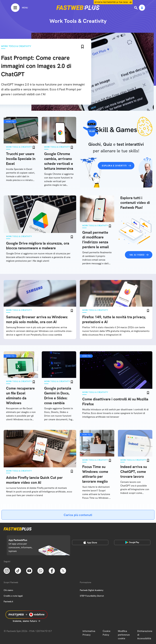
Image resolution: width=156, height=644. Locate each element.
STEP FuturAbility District (92, 596)
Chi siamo (8, 590)
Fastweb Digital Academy (92, 590)
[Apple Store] (90, 542)
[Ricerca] (136, 8)
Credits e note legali (13, 596)
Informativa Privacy (89, 633)
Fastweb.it (8, 601)
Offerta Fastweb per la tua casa (111, 2)
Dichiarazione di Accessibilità (145, 635)
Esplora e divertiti (114, 166)
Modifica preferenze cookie (124, 635)
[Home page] (78, 8)
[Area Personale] (142, 8)
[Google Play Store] (132, 542)
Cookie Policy (107, 633)
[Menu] (19, 8)
